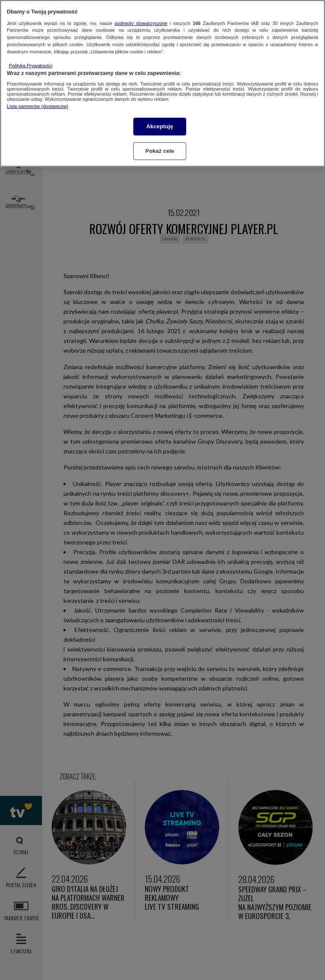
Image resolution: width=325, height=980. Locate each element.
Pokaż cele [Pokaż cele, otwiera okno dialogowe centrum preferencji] (160, 151)
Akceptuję (160, 126)
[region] (162, 83)
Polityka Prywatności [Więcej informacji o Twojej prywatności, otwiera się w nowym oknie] (31, 66)
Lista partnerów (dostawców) (37, 106)
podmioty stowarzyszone (141, 23)
